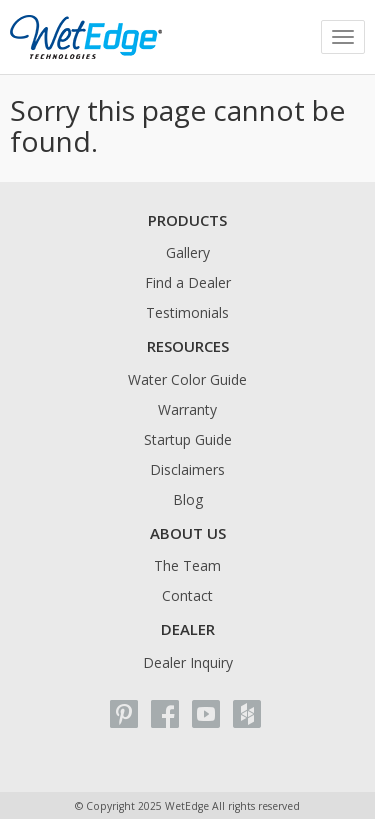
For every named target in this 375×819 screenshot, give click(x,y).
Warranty (187, 409)
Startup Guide (188, 439)
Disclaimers (187, 469)
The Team (187, 565)
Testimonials (187, 312)
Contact (187, 595)
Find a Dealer (188, 282)
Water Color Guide (187, 379)
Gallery (188, 252)
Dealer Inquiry (188, 662)
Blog (188, 499)
